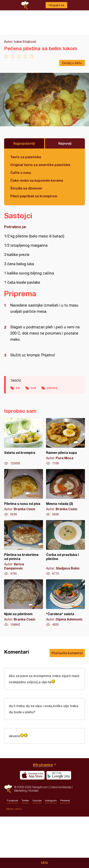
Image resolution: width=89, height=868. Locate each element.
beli (34, 388)
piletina (52, 388)
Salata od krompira (24, 442)
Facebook (13, 801)
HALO (18, 809)
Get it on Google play (59, 775)
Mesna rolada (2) (65, 493)
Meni (44, 863)
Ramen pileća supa (65, 442)
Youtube (37, 801)
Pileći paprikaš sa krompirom (34, 196)
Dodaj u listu (72, 63)
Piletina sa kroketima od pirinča (24, 548)
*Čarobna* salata (65, 603)
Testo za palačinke (26, 157)
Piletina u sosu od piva (24, 493)
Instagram (51, 801)
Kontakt (34, 791)
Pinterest (65, 801)
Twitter (25, 801)
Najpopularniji (24, 143)
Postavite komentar (67, 653)
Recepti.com (8, 789)
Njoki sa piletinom (24, 603)
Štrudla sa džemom (26, 188)
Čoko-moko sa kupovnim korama (37, 180)
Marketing (20, 791)
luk (18, 388)
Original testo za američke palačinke (40, 165)
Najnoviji (65, 143)
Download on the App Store (32, 775)
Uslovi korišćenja (61, 787)
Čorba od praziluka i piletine (65, 548)
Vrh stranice (43, 765)
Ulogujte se (56, 5)
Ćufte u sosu (21, 173)
